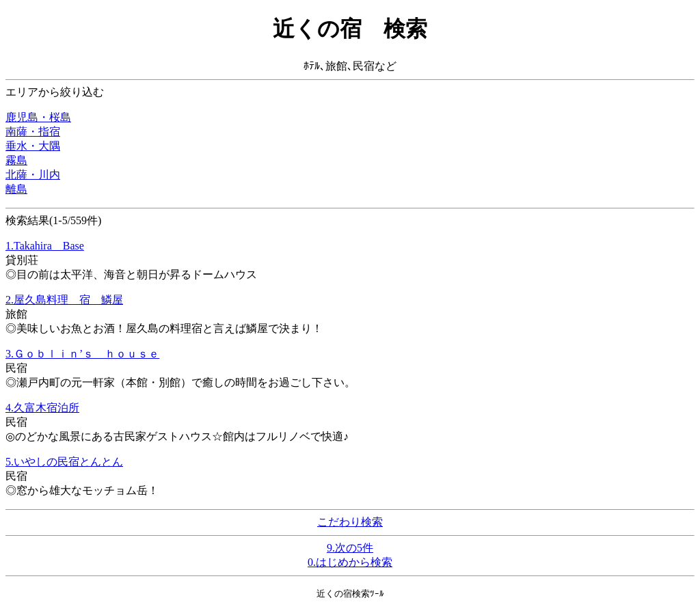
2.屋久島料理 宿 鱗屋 (64, 300)
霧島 (16, 160)
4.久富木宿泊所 (42, 408)
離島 (16, 189)
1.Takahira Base (45, 246)
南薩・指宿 (33, 132)
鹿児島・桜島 (38, 117)
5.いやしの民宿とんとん (64, 462)
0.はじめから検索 (350, 562)
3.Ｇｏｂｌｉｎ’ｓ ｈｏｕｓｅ (82, 354)
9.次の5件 (350, 548)
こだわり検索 (350, 522)
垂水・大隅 (33, 146)
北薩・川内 (33, 175)
